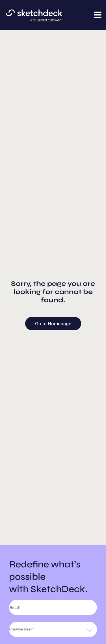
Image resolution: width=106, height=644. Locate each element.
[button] (98, 15)
